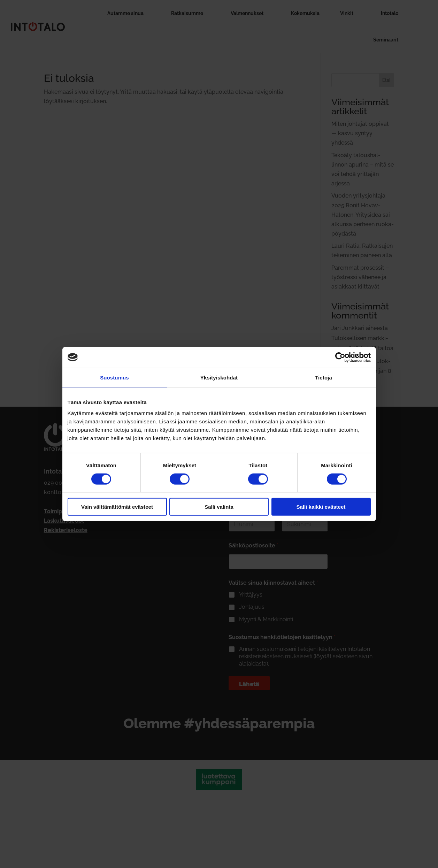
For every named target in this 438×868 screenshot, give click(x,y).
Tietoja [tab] (324, 377)
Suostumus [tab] (114, 377)
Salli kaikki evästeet (321, 507)
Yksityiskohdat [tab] (219, 377)
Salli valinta (219, 507)
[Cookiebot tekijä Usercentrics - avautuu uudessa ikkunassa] (340, 357)
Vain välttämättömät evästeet (117, 507)
